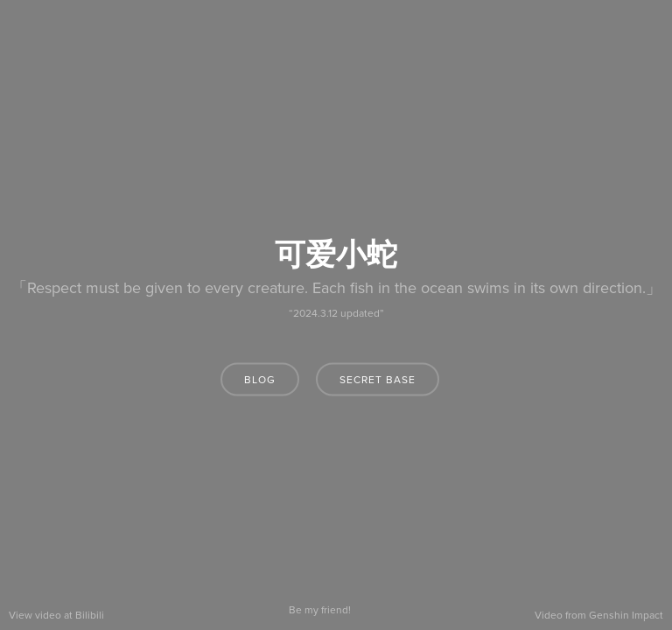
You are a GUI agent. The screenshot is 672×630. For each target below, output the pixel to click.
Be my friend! (320, 610)
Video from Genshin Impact (599, 615)
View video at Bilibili (56, 615)
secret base (378, 380)
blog (260, 380)
